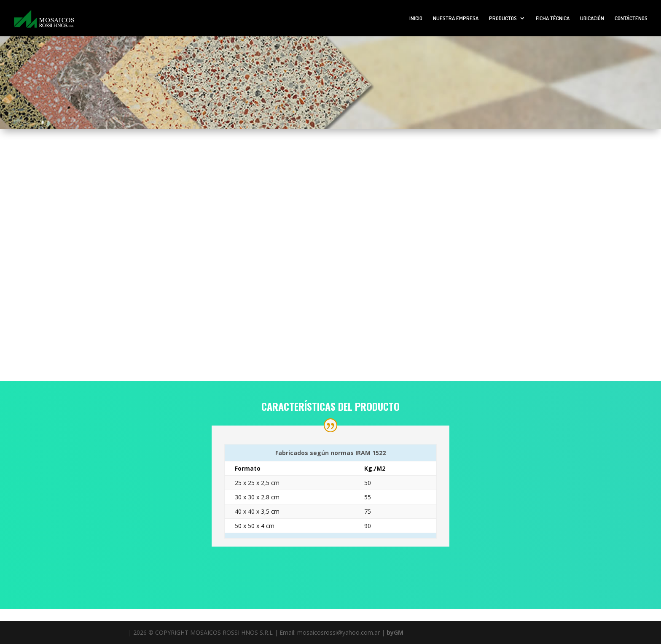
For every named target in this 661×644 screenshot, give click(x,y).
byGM (395, 632)
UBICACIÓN (592, 18)
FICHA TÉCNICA (553, 18)
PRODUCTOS (503, 18)
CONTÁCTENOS (631, 18)
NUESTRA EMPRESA (456, 18)
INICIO (416, 18)
